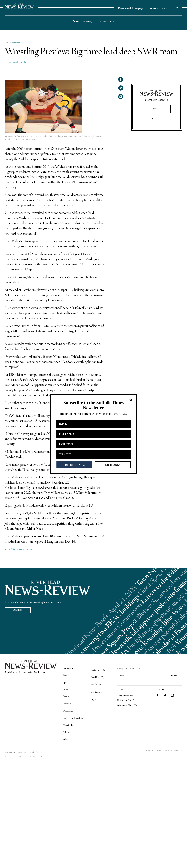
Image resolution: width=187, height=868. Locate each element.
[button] (93, 405)
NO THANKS (113, 465)
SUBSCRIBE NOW (74, 465)
